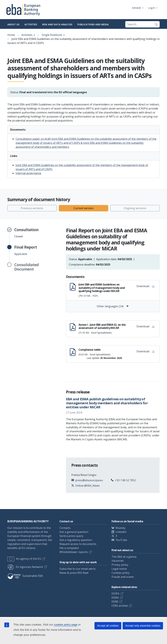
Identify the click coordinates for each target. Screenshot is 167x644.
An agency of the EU (24, 559)
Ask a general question (74, 532)
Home (11, 35)
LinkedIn (121, 532)
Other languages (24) (113, 306)
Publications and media (93, 24)
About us (13, 24)
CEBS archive (120, 606)
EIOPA (115, 594)
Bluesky (121, 528)
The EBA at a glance (124, 557)
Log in (152, 8)
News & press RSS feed (74, 573)
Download (146, 286)
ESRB (115, 602)
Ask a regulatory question (76, 540)
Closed (26, 233)
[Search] (156, 24)
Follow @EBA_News (88, 486)
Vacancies (118, 561)
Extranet (137, 8)
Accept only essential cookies (143, 626)
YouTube (121, 540)
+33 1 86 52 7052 (125, 480)
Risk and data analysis (57, 24)
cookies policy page (66, 625)
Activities (31, 24)
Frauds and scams (123, 577)
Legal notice (119, 569)
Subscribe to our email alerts (78, 569)
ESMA (115, 598)
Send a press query (71, 536)
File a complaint (69, 548)
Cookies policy (121, 573)
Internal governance (28, 173)
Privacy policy (120, 565)
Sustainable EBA (25, 576)
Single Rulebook (52, 35)
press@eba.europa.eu (89, 480)
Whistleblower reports (74, 552)
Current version (83, 208)
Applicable (26, 250)
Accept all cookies (108, 626)
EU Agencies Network (25, 567)
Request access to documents (78, 544)
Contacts (65, 528)
